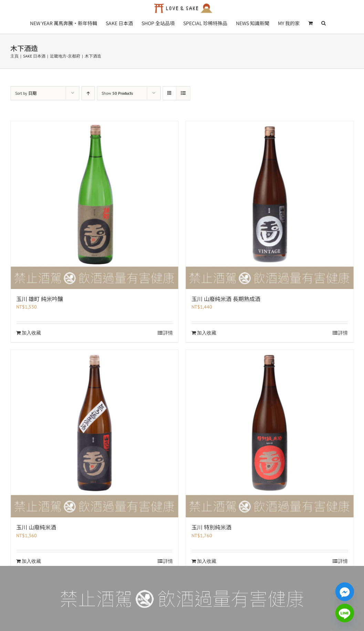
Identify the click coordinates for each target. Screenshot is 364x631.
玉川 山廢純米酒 (36, 527)
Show (117, 93)
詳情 (168, 333)
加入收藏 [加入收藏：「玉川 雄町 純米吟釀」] (31, 333)
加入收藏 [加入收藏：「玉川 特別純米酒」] (207, 561)
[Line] (345, 613)
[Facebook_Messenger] (345, 592)
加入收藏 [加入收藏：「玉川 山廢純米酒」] (31, 561)
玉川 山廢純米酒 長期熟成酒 (226, 299)
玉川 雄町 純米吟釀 (40, 299)
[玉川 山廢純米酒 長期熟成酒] (270, 205)
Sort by (26, 93)
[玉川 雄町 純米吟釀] (95, 205)
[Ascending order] (88, 93)
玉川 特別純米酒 (211, 527)
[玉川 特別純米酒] (270, 434)
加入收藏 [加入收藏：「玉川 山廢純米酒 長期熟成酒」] (207, 333)
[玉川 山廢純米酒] (95, 434)
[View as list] (183, 93)
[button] (324, 23)
